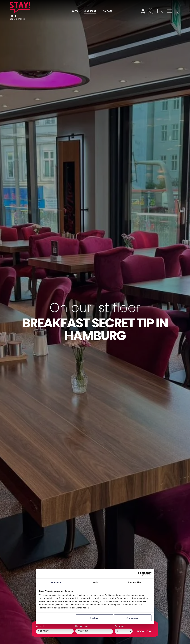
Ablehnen (95, 618)
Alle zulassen (133, 618)
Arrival (40, 626)
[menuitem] (74, 11)
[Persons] (124, 631)
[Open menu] (170, 11)
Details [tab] (95, 582)
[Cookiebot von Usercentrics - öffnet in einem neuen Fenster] (140, 574)
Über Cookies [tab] (135, 582)
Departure (82, 626)
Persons (119, 626)
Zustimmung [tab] (55, 582)
